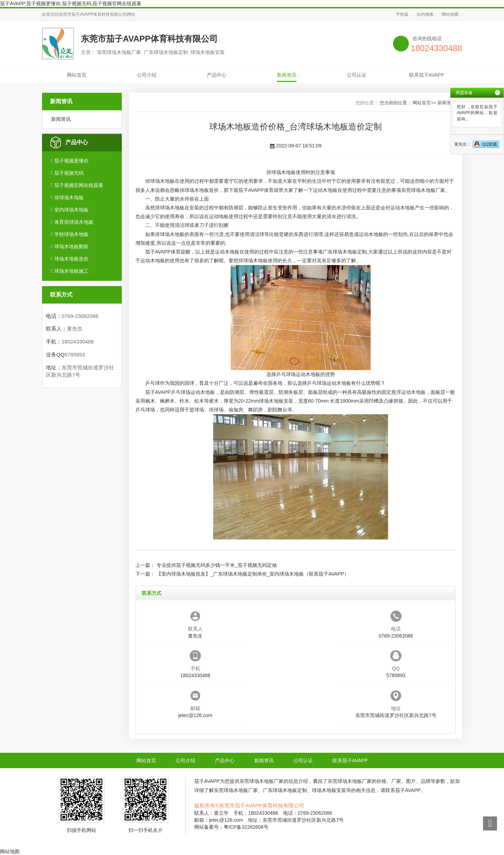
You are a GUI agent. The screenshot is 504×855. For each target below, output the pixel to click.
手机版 (402, 14)
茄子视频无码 (69, 173)
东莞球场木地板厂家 (423, 190)
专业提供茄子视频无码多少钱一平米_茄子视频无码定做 (217, 565)
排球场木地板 (69, 197)
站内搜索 (425, 14)
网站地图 (450, 14)
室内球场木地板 (71, 210)
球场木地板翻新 (71, 246)
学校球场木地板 (71, 234)
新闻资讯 (287, 75)
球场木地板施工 (71, 271)
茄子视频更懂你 (71, 161)
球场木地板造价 (71, 259)
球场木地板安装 (276, 401)
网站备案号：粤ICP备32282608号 (231, 827)
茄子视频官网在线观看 (79, 185)
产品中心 (217, 75)
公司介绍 (147, 75)
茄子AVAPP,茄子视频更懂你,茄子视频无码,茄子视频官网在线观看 (71, 4)
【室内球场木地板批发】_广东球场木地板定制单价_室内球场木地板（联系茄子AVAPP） (253, 574)
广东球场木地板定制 (345, 252)
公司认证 (357, 75)
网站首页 (77, 75)
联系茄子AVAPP (427, 75)
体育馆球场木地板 (74, 222)
